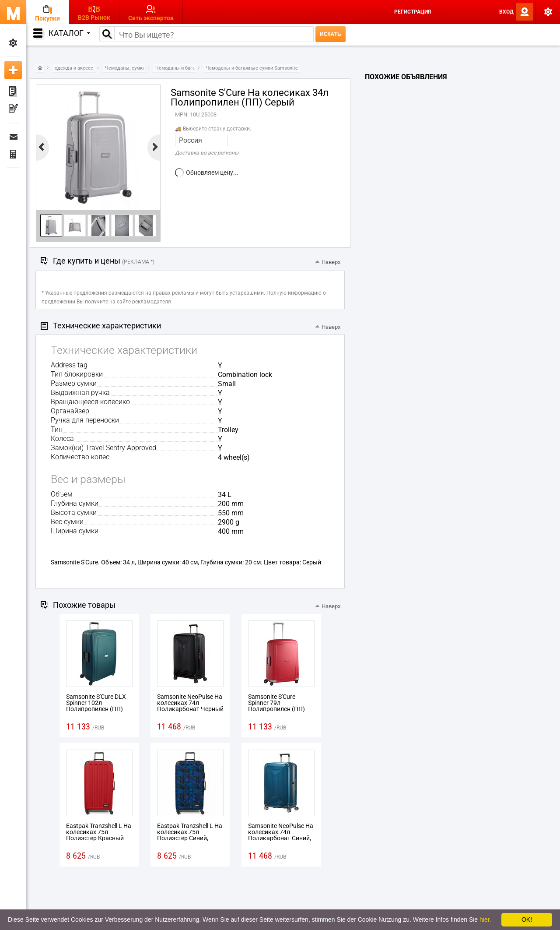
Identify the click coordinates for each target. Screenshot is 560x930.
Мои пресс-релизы (13, 109)
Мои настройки (13, 43)
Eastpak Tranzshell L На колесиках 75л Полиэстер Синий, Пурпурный (190, 835)
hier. (485, 919)
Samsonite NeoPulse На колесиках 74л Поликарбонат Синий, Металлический (281, 835)
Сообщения (13, 137)
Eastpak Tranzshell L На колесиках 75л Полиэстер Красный (99, 832)
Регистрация (413, 12)
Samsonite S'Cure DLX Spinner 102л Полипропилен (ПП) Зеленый (96, 706)
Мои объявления (13, 92)
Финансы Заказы (13, 154)
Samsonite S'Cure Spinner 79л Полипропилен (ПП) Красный (276, 706)
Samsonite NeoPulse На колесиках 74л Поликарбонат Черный (190, 703)
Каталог (69, 33)
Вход (506, 12)
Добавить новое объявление (13, 70)
